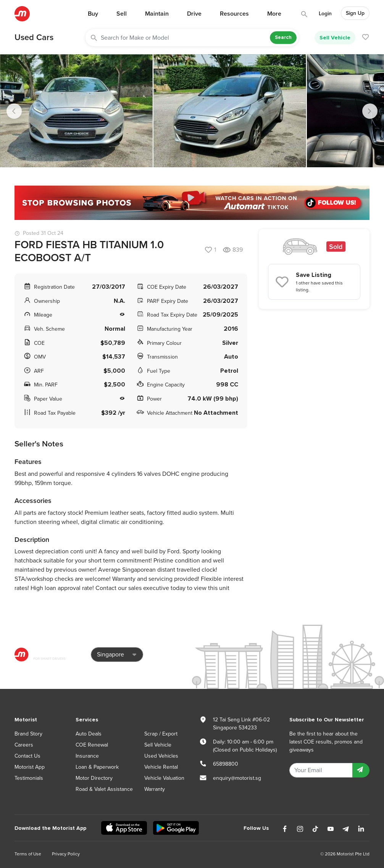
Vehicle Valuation (164, 778)
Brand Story (28, 734)
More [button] (274, 14)
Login (325, 14)
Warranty (155, 789)
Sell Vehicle (335, 38)
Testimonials (29, 778)
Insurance (87, 756)
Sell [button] (122, 14)
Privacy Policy (66, 854)
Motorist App (30, 767)
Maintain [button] (157, 14)
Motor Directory (94, 778)
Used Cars (34, 37)
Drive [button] (194, 14)
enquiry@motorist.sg (237, 778)
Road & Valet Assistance (104, 789)
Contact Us (27, 756)
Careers (24, 745)
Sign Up (355, 13)
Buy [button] (93, 14)
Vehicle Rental (161, 767)
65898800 (226, 764)
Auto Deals (89, 734)
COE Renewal (92, 745)
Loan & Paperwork (97, 767)
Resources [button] (234, 14)
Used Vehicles (161, 756)
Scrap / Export (161, 734)
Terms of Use (28, 854)
